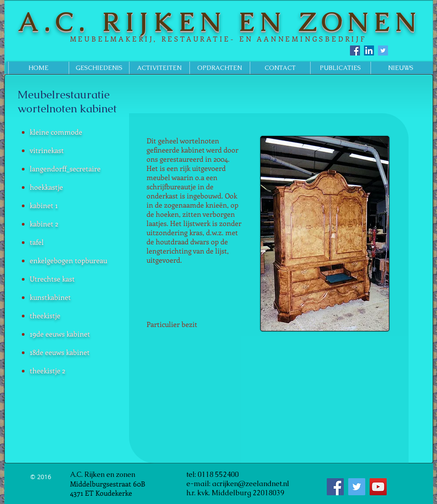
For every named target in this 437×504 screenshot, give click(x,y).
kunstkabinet (50, 297)
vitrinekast (47, 150)
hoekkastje (46, 187)
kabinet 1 (44, 205)
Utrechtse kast (52, 279)
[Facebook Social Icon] (355, 50)
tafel (37, 242)
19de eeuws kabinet (60, 334)
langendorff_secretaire (65, 169)
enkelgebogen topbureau (68, 260)
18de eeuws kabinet (60, 352)
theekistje (45, 315)
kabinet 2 (44, 224)
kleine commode (56, 132)
